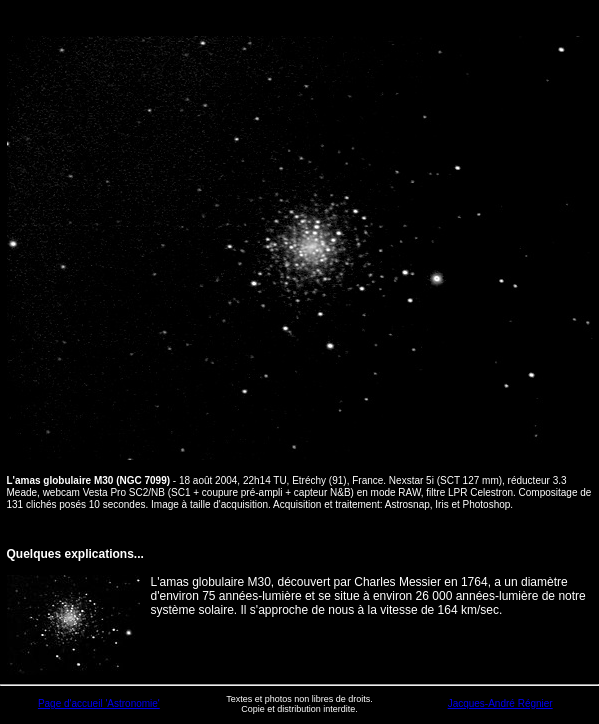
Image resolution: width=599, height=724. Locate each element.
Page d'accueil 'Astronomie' (99, 703)
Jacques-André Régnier (500, 703)
